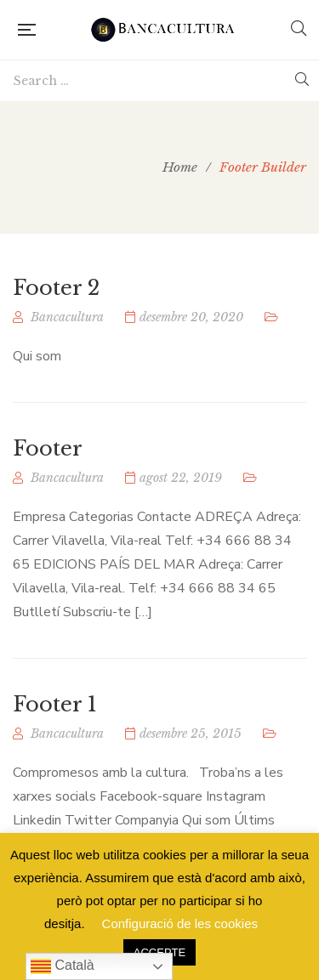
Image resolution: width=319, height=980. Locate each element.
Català (63, 966)
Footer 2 (56, 288)
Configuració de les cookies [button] (180, 923)
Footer (48, 448)
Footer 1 (55, 704)
